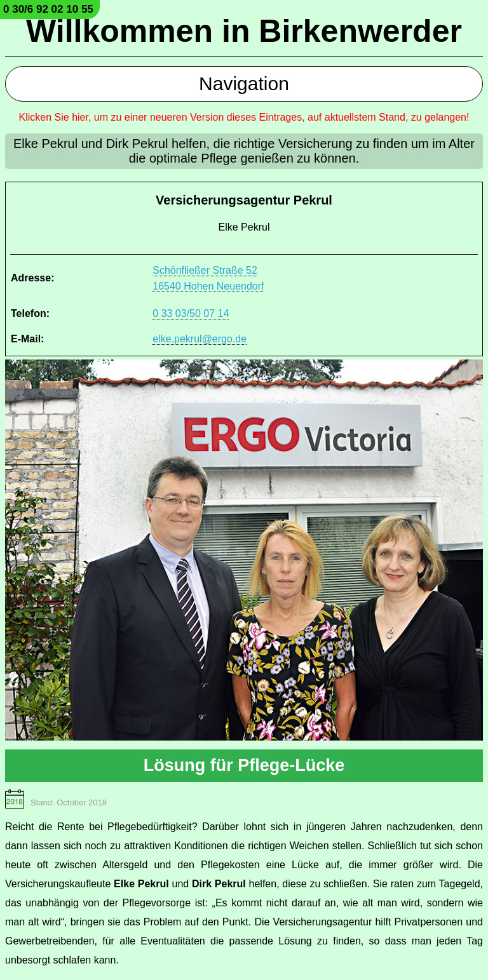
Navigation (244, 84)
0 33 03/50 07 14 (191, 313)
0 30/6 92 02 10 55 (48, 9)
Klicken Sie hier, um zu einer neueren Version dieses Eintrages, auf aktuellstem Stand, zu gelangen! (244, 117)
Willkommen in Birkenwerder (244, 31)
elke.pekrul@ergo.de (200, 339)
